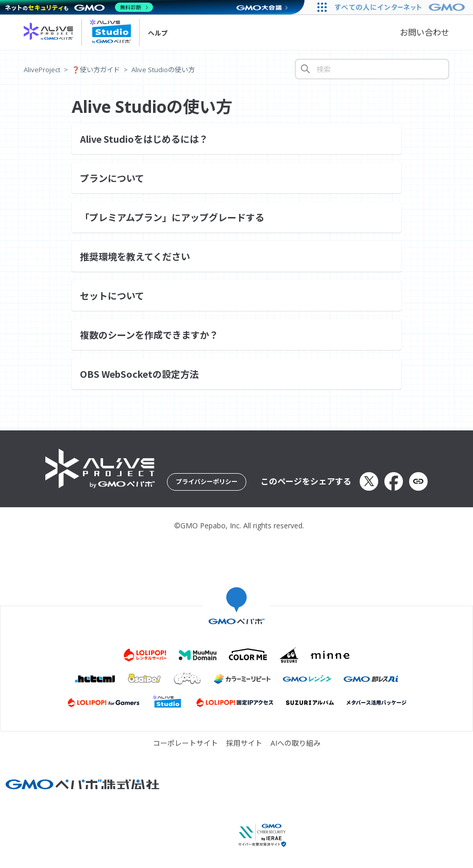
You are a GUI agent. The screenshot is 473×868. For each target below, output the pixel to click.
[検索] (372, 69)
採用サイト (244, 743)
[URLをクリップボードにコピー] (418, 481)
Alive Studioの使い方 (163, 70)
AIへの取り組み (295, 743)
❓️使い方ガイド (96, 70)
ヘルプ (158, 33)
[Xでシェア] (369, 481)
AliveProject (42, 70)
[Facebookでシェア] (394, 481)
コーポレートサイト (185, 743)
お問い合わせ (425, 32)
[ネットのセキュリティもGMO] (79, 7)
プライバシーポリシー (207, 482)
